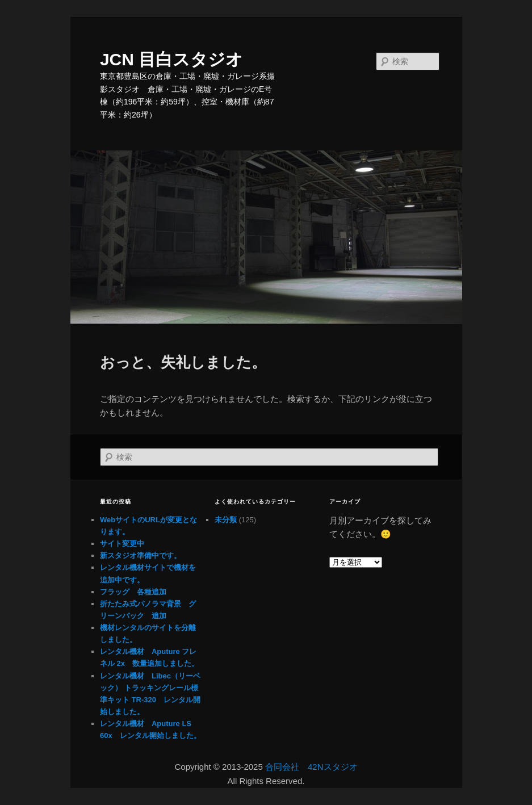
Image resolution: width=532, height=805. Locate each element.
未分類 (226, 520)
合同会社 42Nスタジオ (311, 767)
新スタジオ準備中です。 (141, 555)
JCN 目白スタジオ (171, 59)
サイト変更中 (122, 544)
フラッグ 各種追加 (133, 592)
